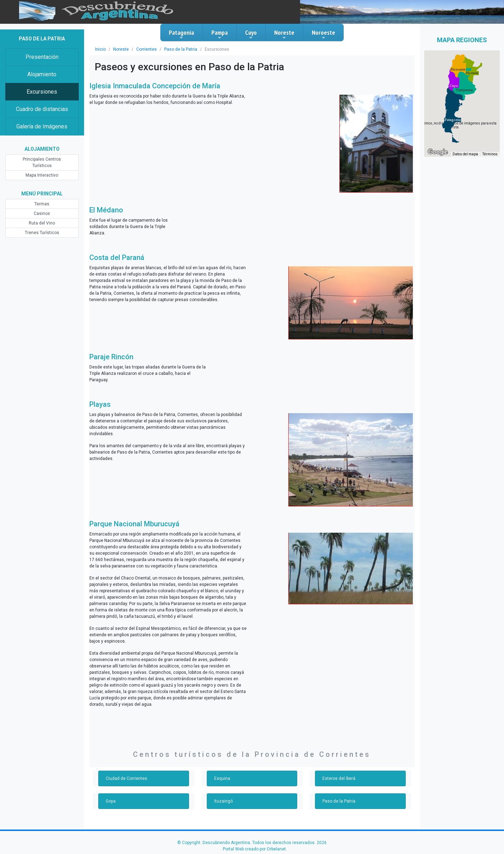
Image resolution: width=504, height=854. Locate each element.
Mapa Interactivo (42, 175)
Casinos (42, 213)
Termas (42, 204)
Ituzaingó (223, 801)
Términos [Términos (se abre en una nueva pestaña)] (490, 154)
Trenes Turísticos (42, 233)
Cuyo (251, 34)
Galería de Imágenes (42, 126)
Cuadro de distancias (42, 109)
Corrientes (146, 49)
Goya (111, 801)
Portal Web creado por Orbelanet (254, 849)
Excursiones (42, 92)
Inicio (100, 49)
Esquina (222, 778)
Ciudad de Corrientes (126, 778)
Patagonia (181, 34)
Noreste (284, 34)
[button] (453, 120)
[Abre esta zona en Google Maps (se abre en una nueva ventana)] (438, 152)
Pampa (220, 34)
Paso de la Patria (181, 49)
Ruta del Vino (42, 223)
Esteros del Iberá (339, 778)
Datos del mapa (465, 154)
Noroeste (323, 34)
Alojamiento (42, 74)
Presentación (42, 57)
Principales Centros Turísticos (42, 162)
